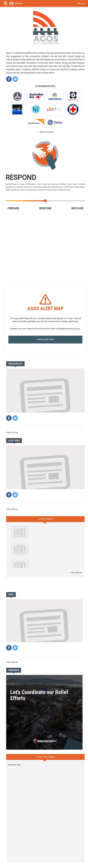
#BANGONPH (14, 670)
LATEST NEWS (14, 441)
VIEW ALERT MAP (45, 339)
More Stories (12, 432)
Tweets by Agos (14, 765)
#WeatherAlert (15, 364)
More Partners (45, 132)
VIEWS (11, 595)
